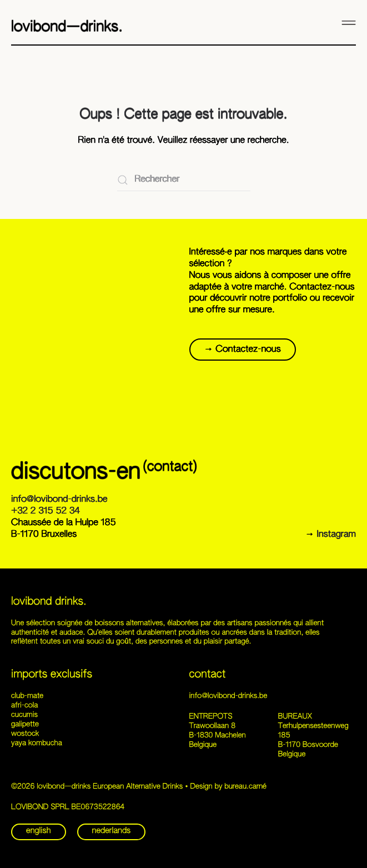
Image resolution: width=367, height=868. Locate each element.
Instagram (336, 535)
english (39, 831)
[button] (348, 22)
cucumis (24, 715)
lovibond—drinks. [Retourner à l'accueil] (67, 27)
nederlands (112, 831)
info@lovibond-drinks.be (59, 500)
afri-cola (24, 705)
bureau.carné (245, 787)
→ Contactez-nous (243, 350)
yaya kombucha (37, 743)
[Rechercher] (184, 180)
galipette (25, 724)
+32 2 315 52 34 (46, 511)
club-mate (27, 696)
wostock (25, 734)
